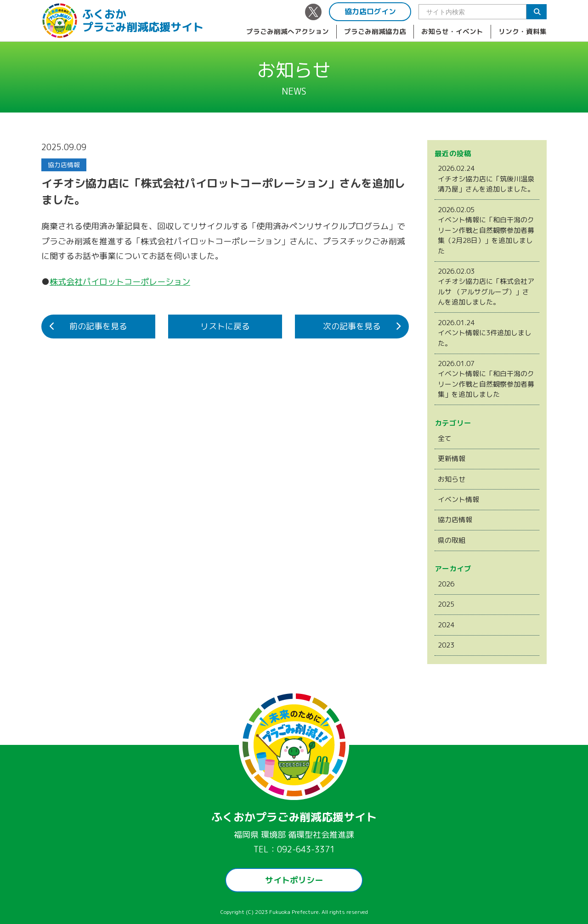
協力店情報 (455, 520)
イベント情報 (458, 499)
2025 (446, 604)
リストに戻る (225, 326)
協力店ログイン (370, 11)
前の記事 (98, 326)
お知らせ (452, 479)
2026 (446, 584)
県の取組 (452, 540)
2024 (446, 625)
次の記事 (352, 326)
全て (445, 438)
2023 (446, 645)
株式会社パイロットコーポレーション (120, 282)
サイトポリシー (294, 880)
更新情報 (452, 459)
